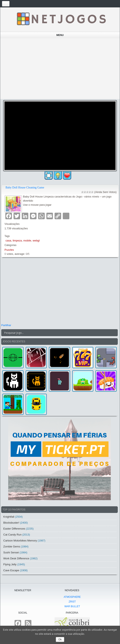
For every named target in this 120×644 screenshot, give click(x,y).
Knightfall (9, 517)
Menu (60, 35)
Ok (60, 639)
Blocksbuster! (11, 523)
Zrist (72, 602)
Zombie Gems (12, 546)
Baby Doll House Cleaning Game (25, 188)
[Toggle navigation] (6, 4)
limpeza (17, 241)
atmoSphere (72, 597)
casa (8, 241)
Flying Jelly (10, 564)
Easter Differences (14, 529)
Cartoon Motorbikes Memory (20, 541)
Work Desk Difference (16, 558)
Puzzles (9, 250)
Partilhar (6, 325)
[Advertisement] (60, 69)
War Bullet (72, 606)
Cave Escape (11, 570)
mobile (27, 241)
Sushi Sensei (11, 552)
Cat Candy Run (12, 535)
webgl (36, 241)
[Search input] (57, 333)
